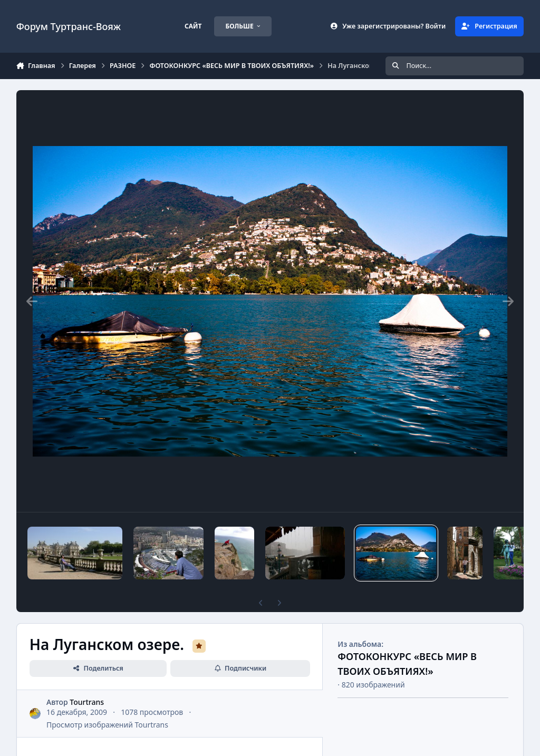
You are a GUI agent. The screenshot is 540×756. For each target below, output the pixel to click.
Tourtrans (87, 702)
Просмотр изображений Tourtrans (107, 725)
